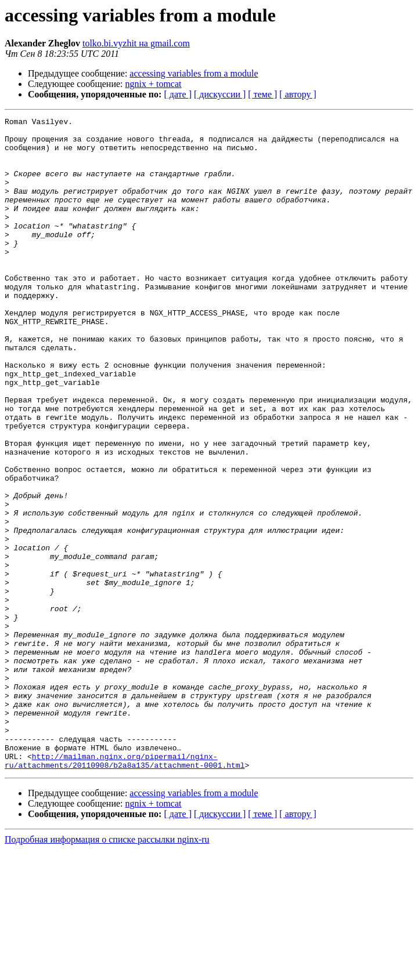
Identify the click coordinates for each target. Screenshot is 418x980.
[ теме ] (262, 94)
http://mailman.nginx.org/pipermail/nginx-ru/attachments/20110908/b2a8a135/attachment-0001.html (125, 890)
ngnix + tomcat (154, 84)
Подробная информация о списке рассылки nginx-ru (107, 970)
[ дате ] (178, 94)
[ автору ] (298, 94)
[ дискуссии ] (220, 94)
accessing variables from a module (194, 73)
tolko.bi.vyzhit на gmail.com (136, 43)
